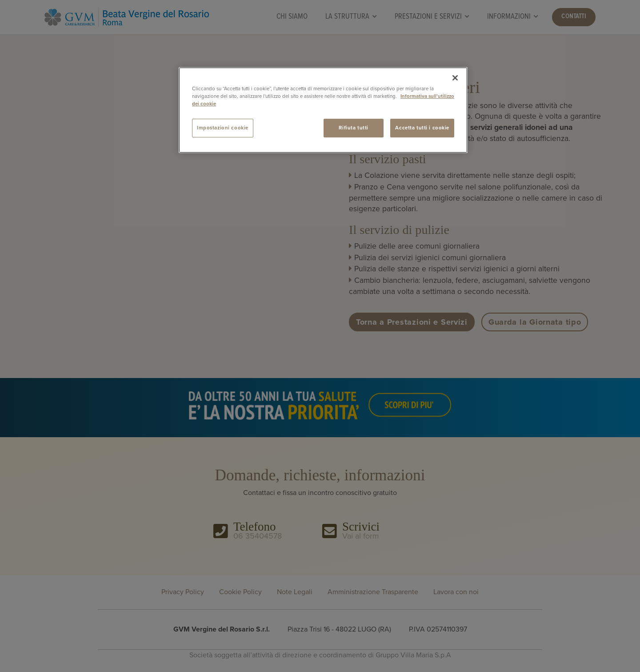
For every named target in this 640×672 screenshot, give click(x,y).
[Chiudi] (455, 78)
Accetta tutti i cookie (422, 128)
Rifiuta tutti (353, 128)
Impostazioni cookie (223, 128)
